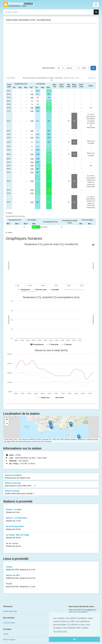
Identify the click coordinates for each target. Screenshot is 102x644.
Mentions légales (9, 640)
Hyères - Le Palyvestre (51, 519)
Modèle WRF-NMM (10, 611)
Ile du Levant (51, 545)
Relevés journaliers (51, 477)
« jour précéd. (11, 78)
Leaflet (6, 439)
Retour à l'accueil (19, 5)
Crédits (6, 634)
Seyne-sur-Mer (51, 577)
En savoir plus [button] (60, 631)
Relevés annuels (51, 492)
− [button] (7, 424)
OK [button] (74, 639)
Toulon (51, 568)
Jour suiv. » (92, 78)
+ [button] (7, 420)
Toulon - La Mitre (51, 511)
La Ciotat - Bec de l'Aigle (51, 536)
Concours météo (9, 623)
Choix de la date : (49, 68)
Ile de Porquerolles (51, 528)
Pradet (51, 585)
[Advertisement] (51, 45)
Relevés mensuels (51, 484)
